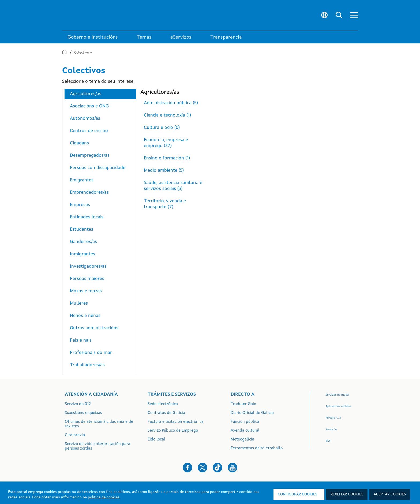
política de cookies (104, 497)
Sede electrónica (163, 404)
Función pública (245, 422)
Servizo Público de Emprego (173, 431)
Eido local (156, 440)
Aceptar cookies (390, 494)
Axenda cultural (245, 431)
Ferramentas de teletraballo (257, 448)
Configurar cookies (297, 494)
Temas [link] (144, 37)
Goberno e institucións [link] (93, 37)
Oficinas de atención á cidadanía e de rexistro (99, 424)
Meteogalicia (242, 440)
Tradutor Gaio (243, 404)
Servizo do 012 (78, 404)
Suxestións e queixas (83, 413)
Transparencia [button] (226, 37)
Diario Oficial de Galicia (252, 413)
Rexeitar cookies (347, 494)
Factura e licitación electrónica (176, 422)
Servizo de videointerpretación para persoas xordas (97, 446)
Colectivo (83, 53)
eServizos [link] (181, 37)
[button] (354, 15)
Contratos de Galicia (166, 413)
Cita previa (75, 435)
